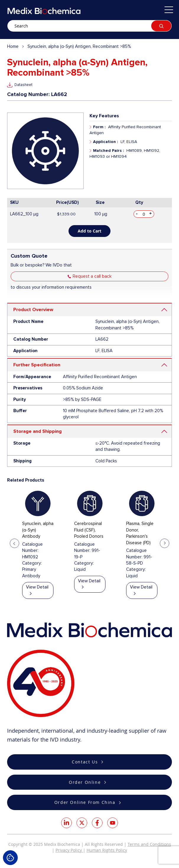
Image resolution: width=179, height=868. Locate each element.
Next (165, 543)
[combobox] (89, 26)
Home (13, 46)
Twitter (82, 823)
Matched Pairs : (108, 151)
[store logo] (44, 11)
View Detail (37, 587)
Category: (32, 563)
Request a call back (92, 276)
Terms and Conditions (149, 844)
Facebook (97, 823)
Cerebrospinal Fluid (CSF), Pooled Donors (89, 530)
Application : (105, 142)
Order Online (85, 782)
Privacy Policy (69, 850)
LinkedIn (66, 823)
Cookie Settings (10, 858)
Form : (99, 127)
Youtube (113, 823)
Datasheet (23, 85)
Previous (14, 543)
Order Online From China (85, 802)
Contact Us (85, 762)
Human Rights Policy (107, 850)
